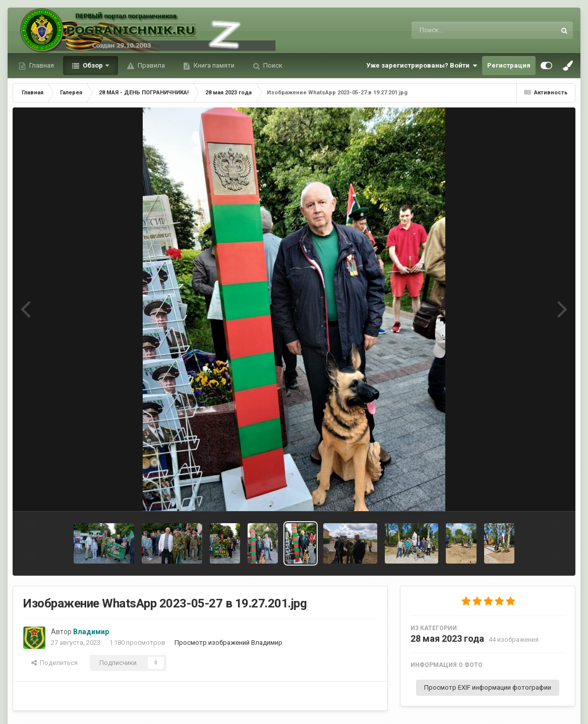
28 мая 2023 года (447, 638)
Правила (151, 65)
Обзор (93, 65)
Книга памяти (213, 65)
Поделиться (54, 663)
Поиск (272, 65)
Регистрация (509, 65)
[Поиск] (465, 30)
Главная (41, 65)
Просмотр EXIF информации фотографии (488, 687)
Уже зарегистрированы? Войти (422, 66)
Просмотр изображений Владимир (228, 643)
